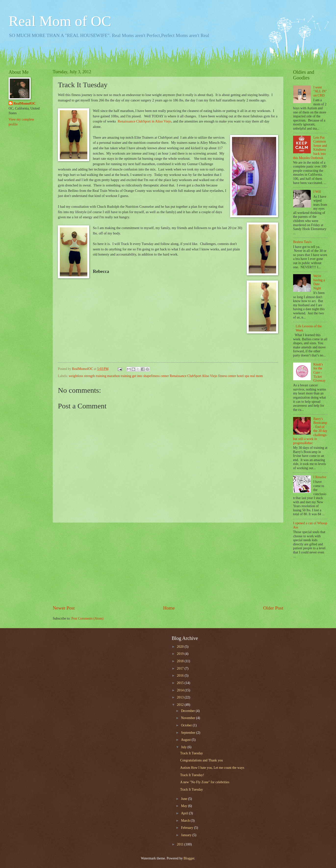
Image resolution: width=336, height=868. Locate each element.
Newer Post (64, 608)
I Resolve (320, 477)
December (188, 711)
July (184, 747)
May (185, 806)
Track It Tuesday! (192, 775)
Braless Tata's (302, 242)
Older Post (273, 608)
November (189, 718)
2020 (181, 647)
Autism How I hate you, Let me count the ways (212, 768)
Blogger (189, 858)
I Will (317, 192)
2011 (181, 844)
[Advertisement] (168, 564)
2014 (181, 690)
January (187, 835)
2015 (181, 683)
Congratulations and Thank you (201, 760)
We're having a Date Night (319, 282)
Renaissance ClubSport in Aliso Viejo (145, 121)
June (185, 799)
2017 (181, 668)
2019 (181, 654)
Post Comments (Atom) (87, 618)
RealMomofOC (25, 104)
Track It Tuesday (191, 753)
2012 (181, 705)
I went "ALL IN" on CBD (320, 91)
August (186, 740)
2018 (181, 661)
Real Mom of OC (60, 21)
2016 (181, 676)
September (189, 733)
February (187, 828)
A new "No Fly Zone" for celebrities (205, 782)
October (187, 725)
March (186, 821)
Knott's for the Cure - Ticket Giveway (320, 373)
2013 (181, 697)
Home (169, 608)
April (185, 813)
